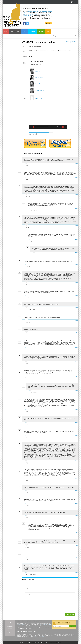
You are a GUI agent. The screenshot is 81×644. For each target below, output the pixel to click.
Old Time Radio (21, 625)
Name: (26, 583)
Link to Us (10, 628)
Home (6, 32)
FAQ (10, 624)
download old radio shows (31, 14)
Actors (24, 32)
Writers (41, 32)
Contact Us (10, 626)
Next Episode (72, 42)
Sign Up (72, 626)
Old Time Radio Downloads (40, 637)
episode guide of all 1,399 (37, 12)
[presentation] (37, 608)
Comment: (27, 595)
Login (73, 2)
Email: (36, 589)
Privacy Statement (10, 630)
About (10, 622)
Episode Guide (15, 32)
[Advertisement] (66, 16)
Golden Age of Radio (45, 625)
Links (48, 32)
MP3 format (43, 14)
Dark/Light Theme (10, 632)
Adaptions (33, 32)
